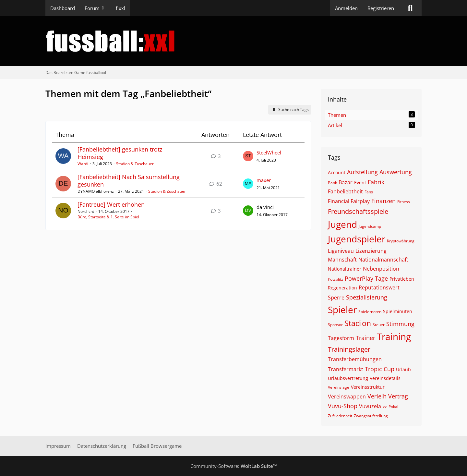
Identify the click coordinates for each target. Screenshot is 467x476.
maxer (264, 180)
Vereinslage (339, 387)
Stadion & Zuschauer (135, 164)
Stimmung (400, 324)
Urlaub (403, 369)
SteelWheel (269, 153)
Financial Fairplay (349, 201)
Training (394, 336)
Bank (332, 183)
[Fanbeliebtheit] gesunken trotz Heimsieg (120, 153)
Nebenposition (381, 269)
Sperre (336, 298)
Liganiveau (341, 251)
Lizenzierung (371, 251)
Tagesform (341, 338)
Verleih (377, 396)
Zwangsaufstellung (371, 416)
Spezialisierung (367, 297)
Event (360, 183)
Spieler (342, 310)
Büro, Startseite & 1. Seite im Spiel (108, 217)
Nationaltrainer (345, 269)
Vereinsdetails (385, 378)
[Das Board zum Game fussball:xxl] (233, 41)
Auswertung (396, 172)
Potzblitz (335, 279)
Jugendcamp (370, 226)
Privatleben (402, 279)
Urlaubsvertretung (348, 378)
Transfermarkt (346, 369)
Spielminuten (398, 311)
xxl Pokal (390, 407)
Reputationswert (379, 287)
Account (337, 172)
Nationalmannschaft (383, 260)
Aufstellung (362, 172)
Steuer (379, 325)
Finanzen (383, 201)
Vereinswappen (347, 397)
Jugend (342, 224)
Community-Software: (234, 466)
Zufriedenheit (340, 416)
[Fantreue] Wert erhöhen (111, 204)
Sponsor (335, 325)
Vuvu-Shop (343, 406)
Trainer (365, 338)
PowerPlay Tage (366, 278)
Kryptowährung (401, 241)
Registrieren (381, 8)
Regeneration (342, 288)
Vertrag (398, 396)
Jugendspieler (357, 239)
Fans (369, 192)
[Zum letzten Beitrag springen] (248, 156)
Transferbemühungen (355, 359)
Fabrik (376, 182)
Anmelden (346, 8)
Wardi (83, 164)
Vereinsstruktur (368, 387)
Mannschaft (342, 260)
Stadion (358, 323)
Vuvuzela (370, 406)
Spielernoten (370, 312)
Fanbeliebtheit (345, 191)
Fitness (404, 202)
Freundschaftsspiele (358, 211)
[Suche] (410, 8)
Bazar (346, 182)
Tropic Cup (380, 369)
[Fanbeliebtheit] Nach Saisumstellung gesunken (129, 181)
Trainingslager (349, 349)
